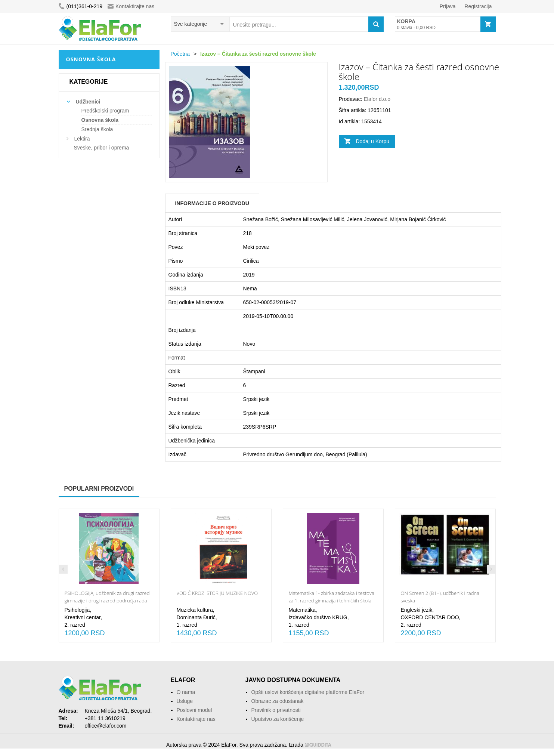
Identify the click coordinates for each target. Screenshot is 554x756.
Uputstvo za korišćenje (278, 719)
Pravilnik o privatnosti (276, 710)
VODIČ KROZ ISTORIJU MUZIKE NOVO (217, 593)
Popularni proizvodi (99, 489)
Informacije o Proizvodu (212, 203)
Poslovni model (194, 710)
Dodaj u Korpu (373, 141)
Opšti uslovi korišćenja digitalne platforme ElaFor (308, 692)
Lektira (82, 139)
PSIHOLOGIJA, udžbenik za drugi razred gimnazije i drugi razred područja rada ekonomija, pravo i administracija (107, 601)
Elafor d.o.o (377, 99)
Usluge (185, 701)
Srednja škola (97, 129)
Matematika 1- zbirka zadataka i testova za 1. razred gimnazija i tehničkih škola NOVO (332, 601)
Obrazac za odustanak (278, 701)
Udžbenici (88, 102)
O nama (186, 692)
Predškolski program (105, 111)
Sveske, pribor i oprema (102, 148)
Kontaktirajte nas (131, 6)
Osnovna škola (100, 120)
